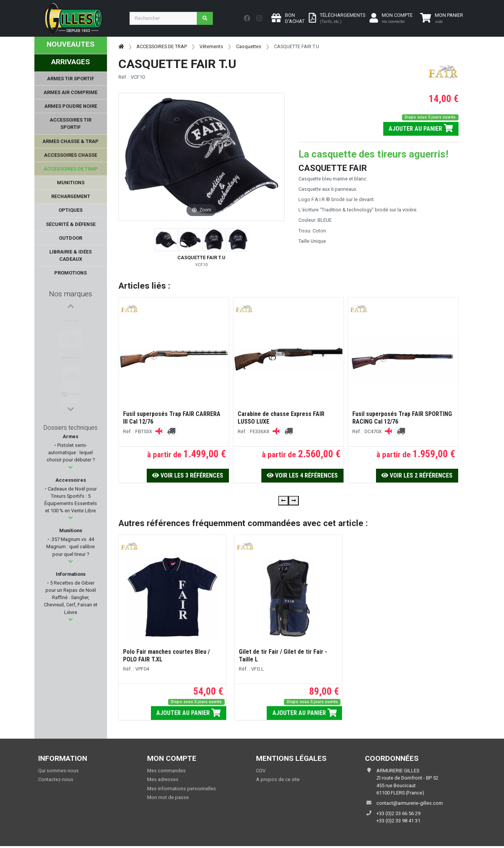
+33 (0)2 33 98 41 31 (398, 821)
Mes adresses (163, 779)
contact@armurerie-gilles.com (410, 803)
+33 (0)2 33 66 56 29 (398, 813)
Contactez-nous (56, 779)
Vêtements (211, 46)
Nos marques (70, 294)
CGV (261, 771)
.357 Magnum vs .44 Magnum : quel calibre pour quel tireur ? (70, 547)
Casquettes (249, 46)
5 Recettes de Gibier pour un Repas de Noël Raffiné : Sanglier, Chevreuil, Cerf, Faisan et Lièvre (71, 598)
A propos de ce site (278, 779)
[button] (70, 467)
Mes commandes (166, 771)
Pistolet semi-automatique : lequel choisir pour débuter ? (71, 452)
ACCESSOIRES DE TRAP (162, 46)
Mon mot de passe (168, 797)
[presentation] (283, 501)
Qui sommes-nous (58, 771)
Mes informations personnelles (182, 789)
